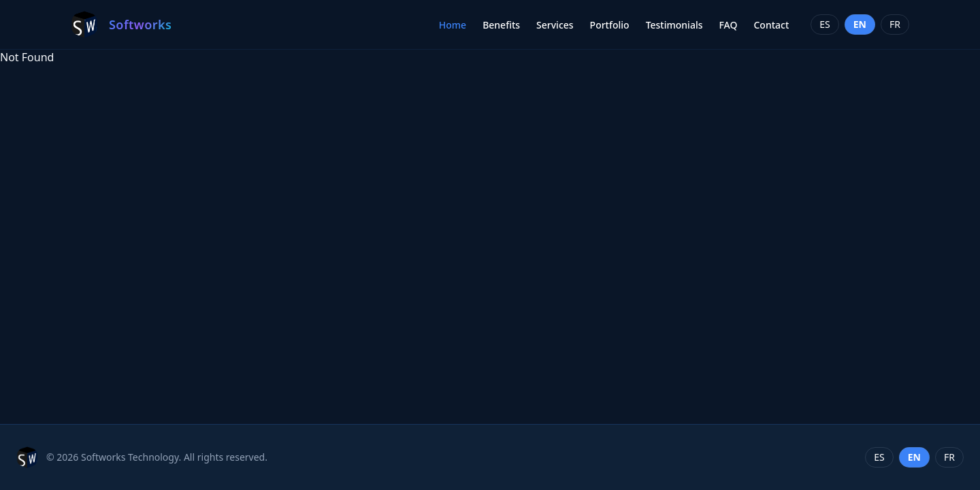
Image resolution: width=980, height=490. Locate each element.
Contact (771, 25)
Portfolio (610, 25)
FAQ (728, 25)
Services (555, 25)
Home (453, 25)
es (824, 24)
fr (895, 24)
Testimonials (674, 25)
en (860, 24)
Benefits (501, 25)
